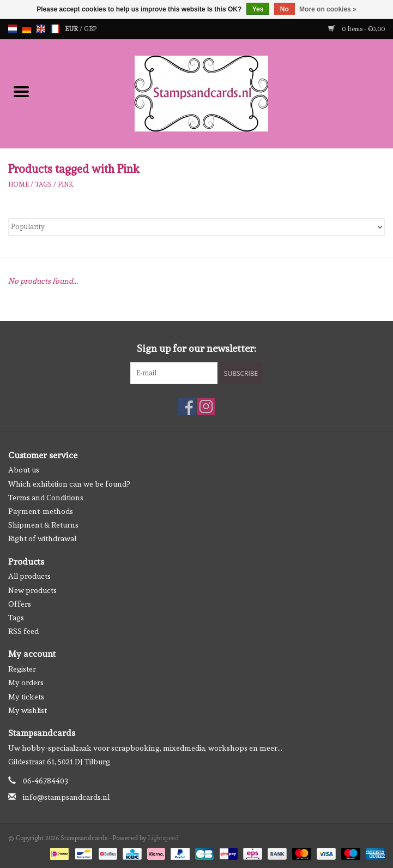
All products (29, 576)
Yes (258, 9)
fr (55, 29)
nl (13, 29)
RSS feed (23, 631)
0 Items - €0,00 (356, 29)
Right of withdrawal (42, 538)
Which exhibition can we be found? (69, 484)
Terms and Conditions (46, 498)
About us (24, 470)
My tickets (26, 697)
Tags (43, 184)
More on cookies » (328, 9)
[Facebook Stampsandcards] (187, 406)
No (285, 9)
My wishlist (28, 710)
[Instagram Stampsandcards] (206, 406)
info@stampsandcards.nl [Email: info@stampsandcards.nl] (66, 797)
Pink (66, 184)
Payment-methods (41, 511)
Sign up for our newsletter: (196, 348)
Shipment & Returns (43, 525)
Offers (20, 604)
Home (19, 184)
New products (32, 590)
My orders (26, 683)
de (27, 29)
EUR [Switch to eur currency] (72, 29)
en (41, 29)
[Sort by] (196, 227)
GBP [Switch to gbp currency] (90, 29)
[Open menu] (21, 91)
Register (22, 669)
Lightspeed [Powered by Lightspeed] (163, 838)
